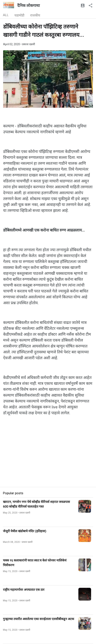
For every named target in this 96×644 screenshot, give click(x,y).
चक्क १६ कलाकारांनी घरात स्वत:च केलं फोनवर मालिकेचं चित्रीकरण (35, 563)
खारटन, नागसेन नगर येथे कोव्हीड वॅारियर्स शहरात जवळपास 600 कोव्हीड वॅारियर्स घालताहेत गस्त (36, 504)
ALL (6, 15)
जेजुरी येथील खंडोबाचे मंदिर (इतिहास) (25, 531)
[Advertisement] (48, 459)
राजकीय (35, 15)
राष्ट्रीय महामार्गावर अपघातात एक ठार (24, 590)
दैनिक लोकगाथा (29, 6)
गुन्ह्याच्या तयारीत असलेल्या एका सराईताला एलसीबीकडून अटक (38, 619)
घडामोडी (19, 15)
